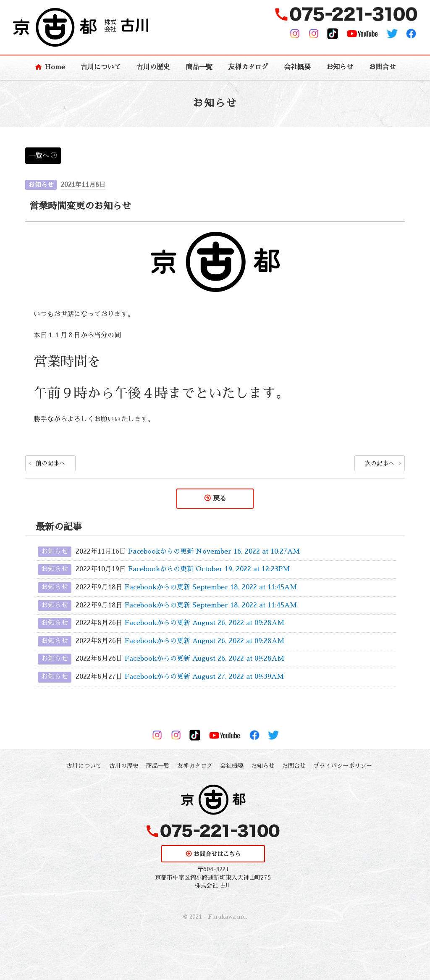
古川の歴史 (153, 67)
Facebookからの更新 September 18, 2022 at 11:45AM (211, 587)
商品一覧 (199, 67)
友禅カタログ (248, 67)
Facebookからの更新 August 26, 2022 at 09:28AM (205, 623)
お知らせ (340, 67)
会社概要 (297, 67)
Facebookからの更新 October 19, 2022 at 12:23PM (209, 570)
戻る (220, 499)
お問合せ (382, 67)
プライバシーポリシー (343, 766)
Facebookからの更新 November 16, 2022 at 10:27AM (214, 552)
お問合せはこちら (217, 854)
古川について (101, 67)
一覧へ (39, 156)
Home (55, 67)
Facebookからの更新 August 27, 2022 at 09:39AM (204, 677)
